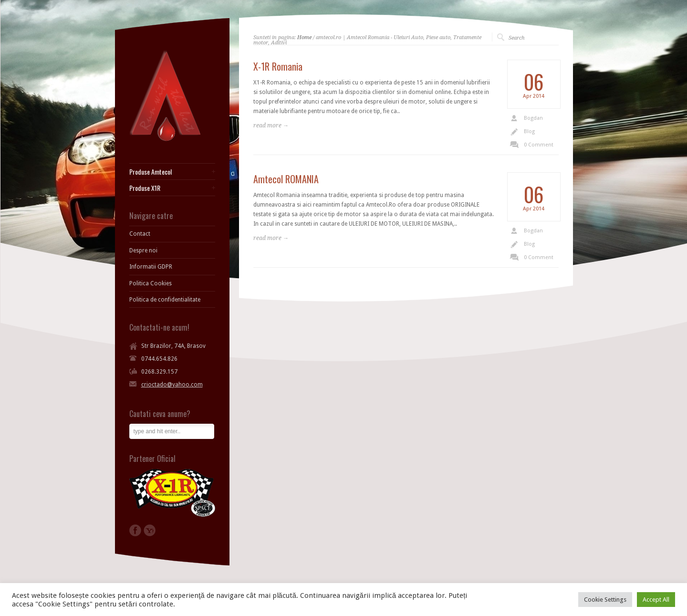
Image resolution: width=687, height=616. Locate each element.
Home (304, 37)
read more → (271, 125)
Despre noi (143, 251)
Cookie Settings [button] (605, 600)
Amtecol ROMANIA (286, 179)
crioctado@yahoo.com (172, 385)
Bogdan (533, 118)
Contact (140, 234)
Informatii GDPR (151, 267)
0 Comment (539, 145)
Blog (529, 131)
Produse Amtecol (151, 172)
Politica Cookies (151, 283)
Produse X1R (145, 188)
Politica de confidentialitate (165, 300)
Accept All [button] (656, 600)
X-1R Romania (278, 66)
